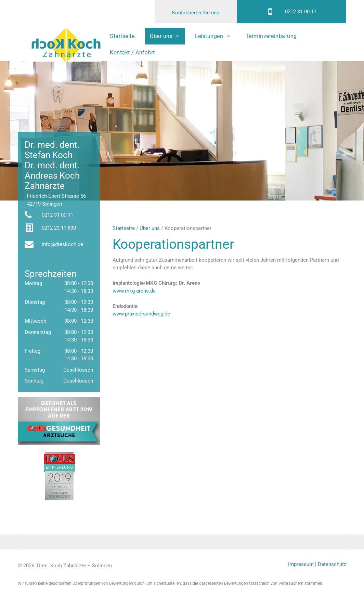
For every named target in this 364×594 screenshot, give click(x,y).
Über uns (150, 228)
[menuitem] (125, 36)
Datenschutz (332, 564)
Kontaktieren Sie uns (196, 13)
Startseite (124, 228)
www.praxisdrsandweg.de (141, 314)
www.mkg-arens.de (134, 291)
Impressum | (302, 564)
